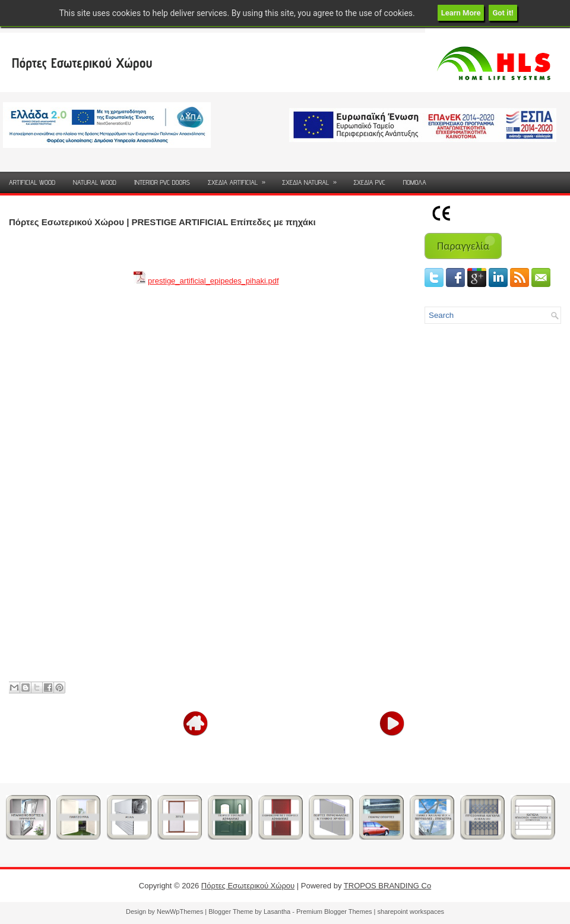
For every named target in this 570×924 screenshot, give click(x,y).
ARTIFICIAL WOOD (32, 182)
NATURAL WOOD (95, 182)
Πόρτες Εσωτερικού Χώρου (82, 63)
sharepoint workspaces (411, 912)
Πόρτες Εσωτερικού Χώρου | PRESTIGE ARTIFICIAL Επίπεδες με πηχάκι (162, 222)
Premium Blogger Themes (334, 912)
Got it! (503, 13)
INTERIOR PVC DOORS (162, 182)
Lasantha (277, 912)
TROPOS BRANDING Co (387, 886)
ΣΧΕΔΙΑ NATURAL (313, 179)
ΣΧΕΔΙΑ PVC (369, 182)
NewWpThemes (180, 912)
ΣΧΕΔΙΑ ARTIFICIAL (240, 179)
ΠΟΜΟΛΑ (415, 182)
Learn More (461, 13)
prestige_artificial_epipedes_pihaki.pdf (213, 281)
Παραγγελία (463, 246)
